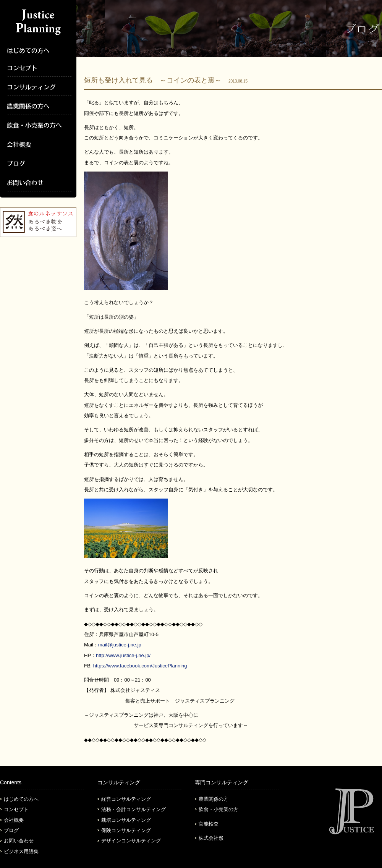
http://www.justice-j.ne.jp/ (123, 655)
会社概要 (14, 820)
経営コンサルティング (126, 799)
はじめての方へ (21, 799)
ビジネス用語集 (21, 851)
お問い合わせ (19, 841)
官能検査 (209, 824)
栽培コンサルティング (126, 820)
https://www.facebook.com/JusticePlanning (140, 666)
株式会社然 (211, 838)
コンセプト (16, 809)
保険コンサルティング (126, 830)
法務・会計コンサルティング (134, 809)
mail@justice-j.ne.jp (120, 645)
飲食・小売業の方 (219, 809)
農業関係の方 (214, 799)
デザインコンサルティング (131, 841)
